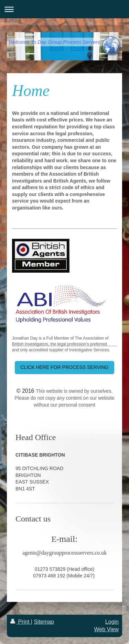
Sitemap (44, 622)
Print (21, 622)
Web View (106, 629)
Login (112, 622)
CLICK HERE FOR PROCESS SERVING (64, 367)
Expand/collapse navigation (64, 9)
